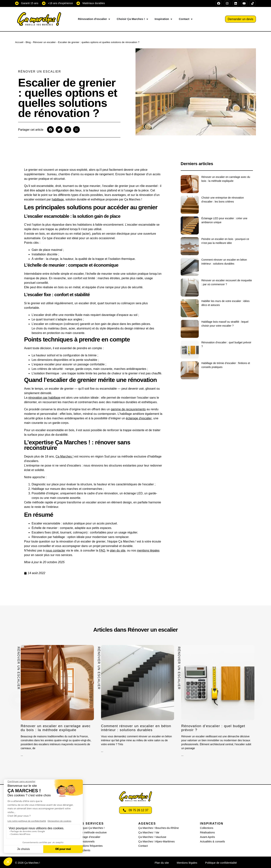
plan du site (118, 550)
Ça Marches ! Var (148, 832)
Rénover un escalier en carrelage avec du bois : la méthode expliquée (57, 728)
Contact (143, 845)
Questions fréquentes (89, 845)
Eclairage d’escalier (88, 837)
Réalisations (207, 832)
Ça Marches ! (64, 456)
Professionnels (85, 841)
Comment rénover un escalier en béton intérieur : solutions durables (138, 728)
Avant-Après (207, 837)
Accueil (19, 42)
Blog (28, 42)
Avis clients (83, 850)
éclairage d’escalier (139, 418)
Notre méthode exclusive (91, 832)
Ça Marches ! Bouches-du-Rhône (158, 828)
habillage (58, 199)
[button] (50, 130)
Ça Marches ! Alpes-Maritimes (156, 841)
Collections (206, 828)
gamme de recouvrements (128, 409)
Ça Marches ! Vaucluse (152, 837)
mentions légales (148, 550)
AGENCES (147, 824)
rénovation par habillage (44, 398)
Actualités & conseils (212, 841)
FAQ (102, 550)
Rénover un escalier (44, 42)
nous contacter (55, 550)
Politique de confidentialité (220, 862)
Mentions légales (187, 862)
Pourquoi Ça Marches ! (90, 828)
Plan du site (163, 862)
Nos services (90, 824)
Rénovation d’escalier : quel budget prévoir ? (215, 728)
